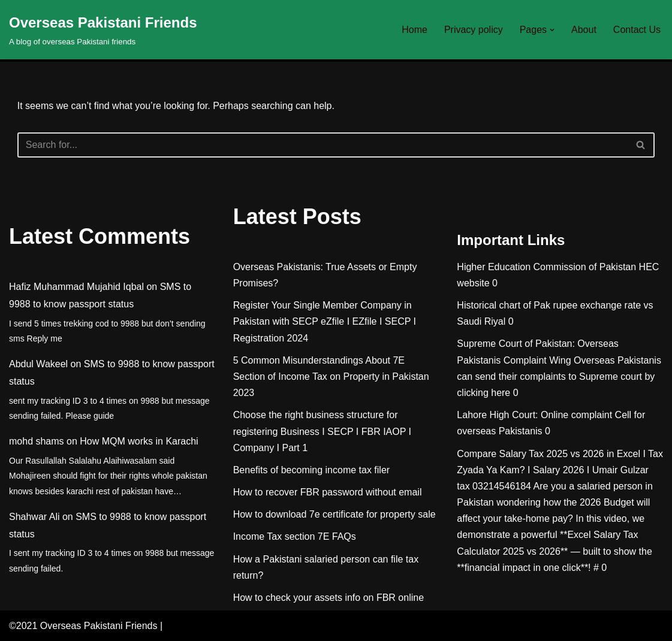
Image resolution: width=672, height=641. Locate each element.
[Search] (323, 145)
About (584, 30)
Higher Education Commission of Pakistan (546, 267)
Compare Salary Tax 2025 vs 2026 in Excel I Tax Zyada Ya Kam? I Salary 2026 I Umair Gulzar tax (560, 470)
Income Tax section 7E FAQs (295, 536)
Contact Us (637, 30)
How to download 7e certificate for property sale (335, 514)
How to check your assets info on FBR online (329, 598)
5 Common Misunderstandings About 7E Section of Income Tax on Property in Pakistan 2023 (331, 377)
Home (415, 30)
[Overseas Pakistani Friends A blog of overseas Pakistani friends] (103, 30)
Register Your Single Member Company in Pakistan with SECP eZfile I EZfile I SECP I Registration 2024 (325, 321)
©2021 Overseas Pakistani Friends (83, 626)
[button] (552, 30)
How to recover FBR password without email (328, 492)
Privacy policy (474, 30)
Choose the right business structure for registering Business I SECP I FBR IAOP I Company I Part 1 (322, 431)
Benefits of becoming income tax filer (311, 470)
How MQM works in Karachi (139, 441)
